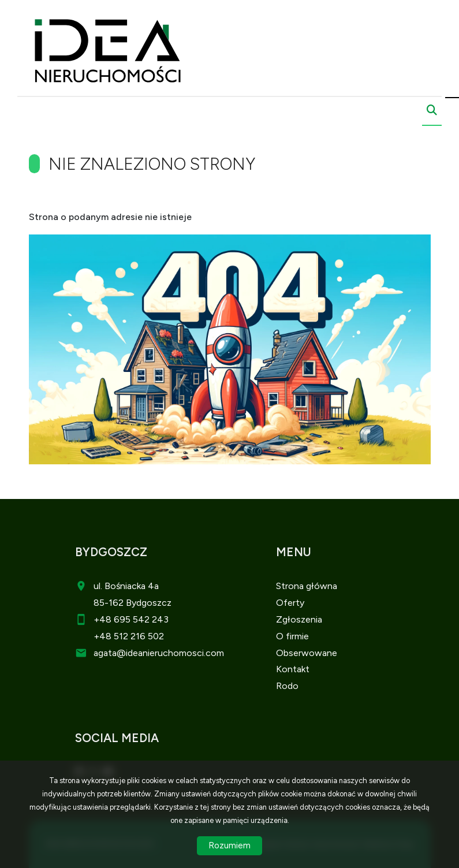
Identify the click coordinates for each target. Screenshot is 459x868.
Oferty (290, 603)
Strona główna (307, 586)
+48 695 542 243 (131, 619)
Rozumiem (229, 845)
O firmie (292, 636)
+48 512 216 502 (129, 636)
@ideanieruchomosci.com (170, 653)
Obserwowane (307, 653)
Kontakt (293, 669)
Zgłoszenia (299, 619)
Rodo (287, 686)
